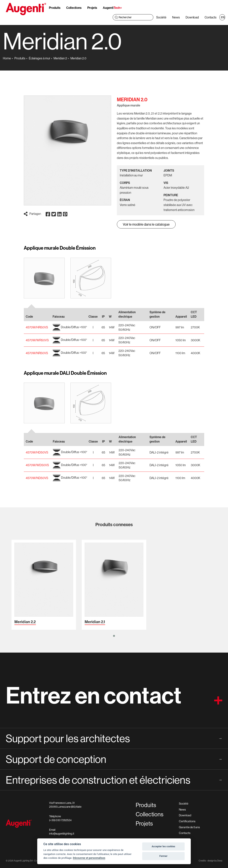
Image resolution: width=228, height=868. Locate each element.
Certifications (187, 821)
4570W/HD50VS (37, 452)
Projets (92, 8)
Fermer (164, 856)
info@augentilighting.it (62, 834)
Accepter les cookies (163, 846)
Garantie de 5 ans (189, 827)
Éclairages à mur (39, 58)
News (176, 17)
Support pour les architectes (114, 738)
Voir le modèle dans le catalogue (146, 224)
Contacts (211, 17)
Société (161, 17)
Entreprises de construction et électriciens (114, 780)
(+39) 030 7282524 (60, 820)
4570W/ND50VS (37, 478)
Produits (55, 8)
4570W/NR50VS (37, 353)
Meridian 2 (60, 58)
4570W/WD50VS (37, 465)
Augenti (112, 8)
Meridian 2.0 (78, 58)
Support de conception (114, 759)
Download (192, 17)
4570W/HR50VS (37, 327)
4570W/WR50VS (37, 340)
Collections (74, 8)
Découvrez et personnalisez (89, 858)
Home (7, 58)
